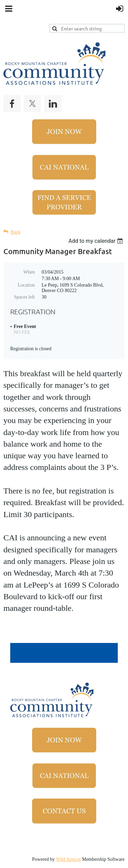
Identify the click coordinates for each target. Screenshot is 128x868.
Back (16, 232)
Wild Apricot (68, 859)
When (29, 272)
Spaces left (24, 297)
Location (26, 285)
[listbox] (96, 241)
